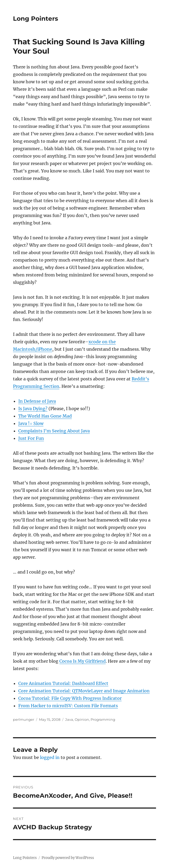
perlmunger (24, 719)
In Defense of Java (37, 401)
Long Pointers (35, 19)
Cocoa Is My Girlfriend (83, 661)
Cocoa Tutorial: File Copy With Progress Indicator (70, 698)
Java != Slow (31, 423)
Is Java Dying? (33, 409)
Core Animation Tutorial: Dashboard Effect (63, 683)
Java (69, 719)
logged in (50, 757)
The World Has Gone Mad (45, 416)
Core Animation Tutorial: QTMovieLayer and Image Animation (84, 691)
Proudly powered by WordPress (68, 858)
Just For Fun (31, 438)
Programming (103, 719)
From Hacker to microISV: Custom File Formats (68, 706)
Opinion (82, 719)
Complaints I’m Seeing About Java (54, 431)
